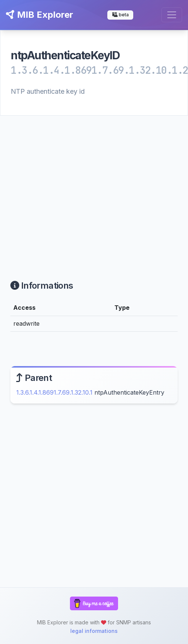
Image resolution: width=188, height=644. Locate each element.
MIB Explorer (40, 15)
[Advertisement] (69, 189)
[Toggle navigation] (172, 15)
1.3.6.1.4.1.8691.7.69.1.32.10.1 (54, 392)
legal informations (94, 631)
